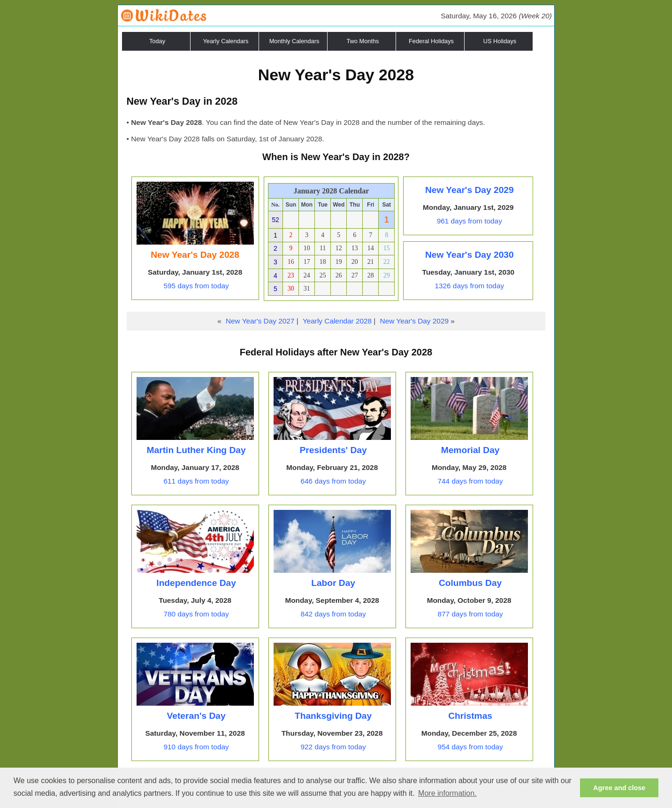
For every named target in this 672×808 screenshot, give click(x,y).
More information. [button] (447, 793)
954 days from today (470, 747)
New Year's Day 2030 (470, 255)
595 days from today (196, 286)
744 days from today (470, 481)
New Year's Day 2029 (470, 190)
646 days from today (333, 481)
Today (157, 41)
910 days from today (196, 747)
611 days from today (196, 481)
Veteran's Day (196, 716)
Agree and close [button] (619, 788)
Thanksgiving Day (333, 716)
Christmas (470, 716)
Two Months (363, 41)
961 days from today (470, 221)
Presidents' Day (333, 450)
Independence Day (196, 583)
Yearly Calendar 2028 (337, 321)
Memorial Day (470, 450)
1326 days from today (469, 286)
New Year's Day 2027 (260, 321)
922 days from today (333, 747)
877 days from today (470, 614)
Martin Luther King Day (196, 450)
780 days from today (196, 614)
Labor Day (333, 583)
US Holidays (500, 41)
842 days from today (333, 614)
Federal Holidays (431, 41)
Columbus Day (470, 583)
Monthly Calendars (294, 41)
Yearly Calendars (226, 41)
